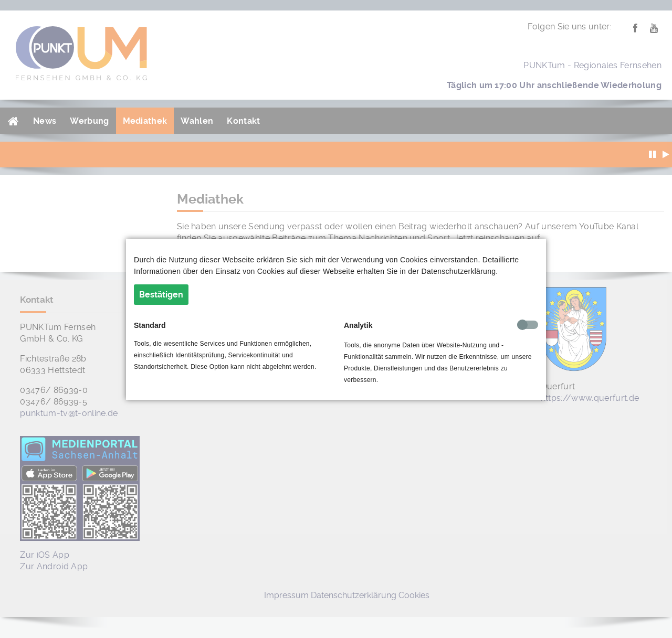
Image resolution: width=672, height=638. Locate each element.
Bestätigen (161, 295)
